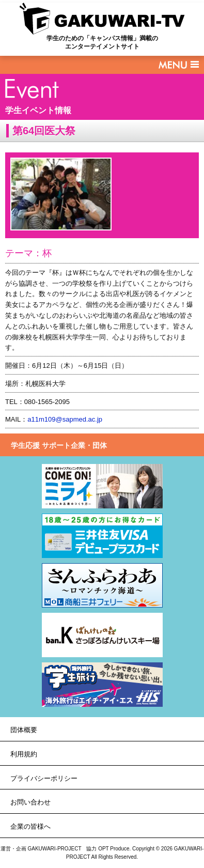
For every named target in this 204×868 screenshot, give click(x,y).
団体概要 (24, 730)
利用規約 (24, 754)
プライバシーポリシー (44, 778)
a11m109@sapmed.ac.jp (65, 419)
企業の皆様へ (30, 826)
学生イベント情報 (38, 110)
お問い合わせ (30, 802)
